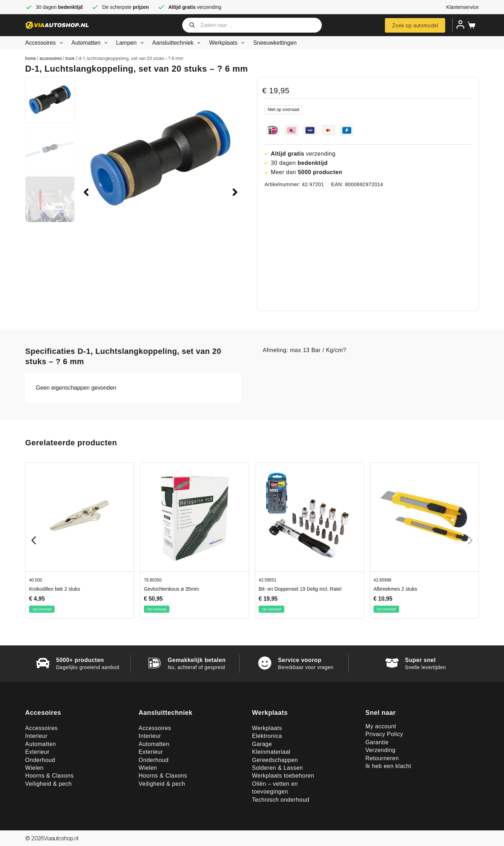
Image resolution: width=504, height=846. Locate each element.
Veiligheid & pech (48, 784)
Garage (262, 744)
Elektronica (267, 736)
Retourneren (382, 758)
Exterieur (37, 752)
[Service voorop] (265, 663)
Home (30, 59)
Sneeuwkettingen (275, 43)
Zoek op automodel (415, 25)
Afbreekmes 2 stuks (395, 589)
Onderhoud (40, 760)
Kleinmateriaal (271, 752)
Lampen (131, 43)
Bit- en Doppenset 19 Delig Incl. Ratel (300, 589)
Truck (70, 59)
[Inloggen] (460, 24)
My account (381, 726)
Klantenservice (463, 7)
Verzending (380, 750)
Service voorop (300, 660)
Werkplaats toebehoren (283, 776)
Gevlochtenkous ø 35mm (172, 589)
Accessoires (45, 43)
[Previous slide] (34, 540)
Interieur (36, 736)
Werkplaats (228, 43)
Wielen (34, 768)
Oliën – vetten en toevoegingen (275, 788)
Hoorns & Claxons (49, 776)
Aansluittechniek (178, 43)
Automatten (91, 43)
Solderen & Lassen (278, 768)
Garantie (377, 742)
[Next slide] (470, 540)
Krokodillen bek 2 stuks (55, 589)
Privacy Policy (384, 734)
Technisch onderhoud (281, 800)
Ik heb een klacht (388, 766)
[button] (86, 192)
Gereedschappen (275, 760)
